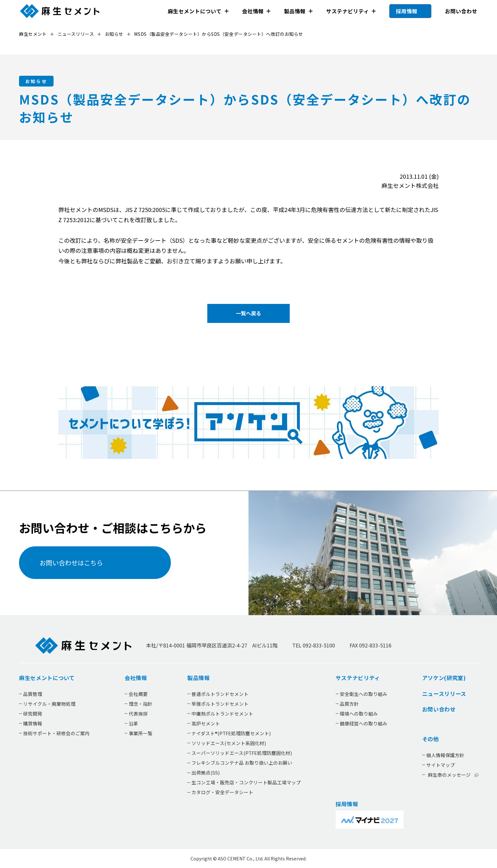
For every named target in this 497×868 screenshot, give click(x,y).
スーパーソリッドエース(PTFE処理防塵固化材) (241, 753)
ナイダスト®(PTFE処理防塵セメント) (231, 733)
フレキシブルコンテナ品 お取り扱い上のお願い (242, 763)
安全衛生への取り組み (363, 694)
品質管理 (33, 694)
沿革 (133, 723)
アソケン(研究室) (444, 678)
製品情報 (295, 11)
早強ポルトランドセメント (220, 704)
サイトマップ (440, 765)
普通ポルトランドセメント (220, 694)
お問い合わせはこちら (71, 563)
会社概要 (138, 694)
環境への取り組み (358, 714)
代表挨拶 (138, 714)
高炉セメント (205, 723)
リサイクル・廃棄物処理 (49, 704)
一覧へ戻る (248, 313)
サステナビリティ (347, 11)
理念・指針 (141, 704)
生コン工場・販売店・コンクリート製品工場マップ (246, 783)
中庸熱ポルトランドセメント (222, 714)
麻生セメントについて (195, 11)
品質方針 (349, 704)
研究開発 (33, 714)
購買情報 (33, 723)
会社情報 (253, 11)
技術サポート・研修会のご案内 (56, 733)
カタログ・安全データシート (222, 792)
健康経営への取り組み (363, 723)
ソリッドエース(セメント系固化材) (228, 743)
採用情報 (407, 11)
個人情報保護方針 (445, 755)
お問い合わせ (461, 11)
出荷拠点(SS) (205, 773)
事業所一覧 (141, 733)
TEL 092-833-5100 (314, 646)
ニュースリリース (444, 694)
